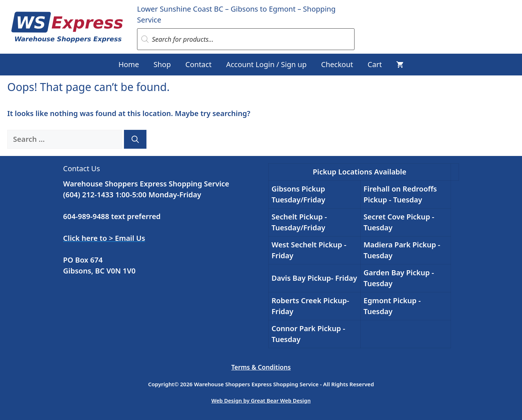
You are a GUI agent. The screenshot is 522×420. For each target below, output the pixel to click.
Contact (198, 64)
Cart (375, 64)
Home (129, 64)
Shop (162, 64)
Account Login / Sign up (266, 64)
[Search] (135, 139)
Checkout (337, 64)
